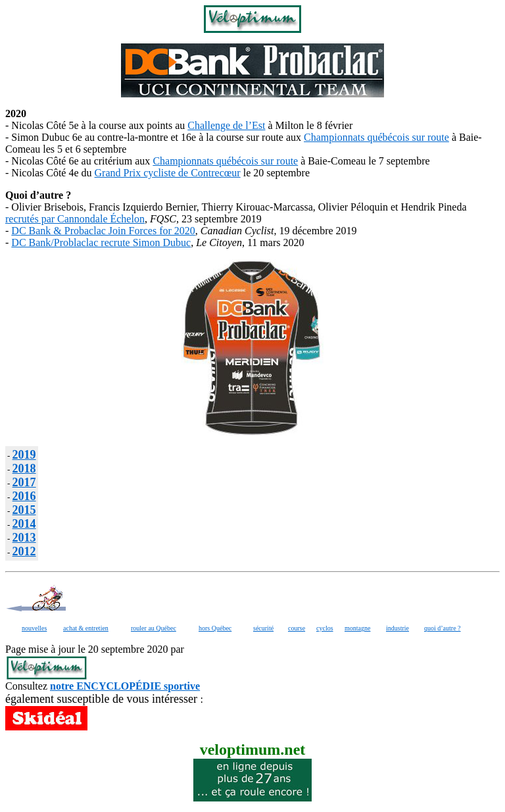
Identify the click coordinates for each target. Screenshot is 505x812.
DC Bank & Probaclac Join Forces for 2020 (103, 231)
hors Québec (215, 628)
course (297, 628)
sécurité (263, 628)
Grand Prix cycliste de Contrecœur (168, 173)
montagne (357, 628)
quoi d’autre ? (443, 628)
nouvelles (34, 628)
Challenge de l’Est (226, 125)
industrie (397, 628)
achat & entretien (86, 628)
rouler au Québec (154, 628)
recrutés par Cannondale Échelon (75, 219)
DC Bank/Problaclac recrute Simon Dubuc (101, 242)
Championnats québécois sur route (376, 137)
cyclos (325, 628)
